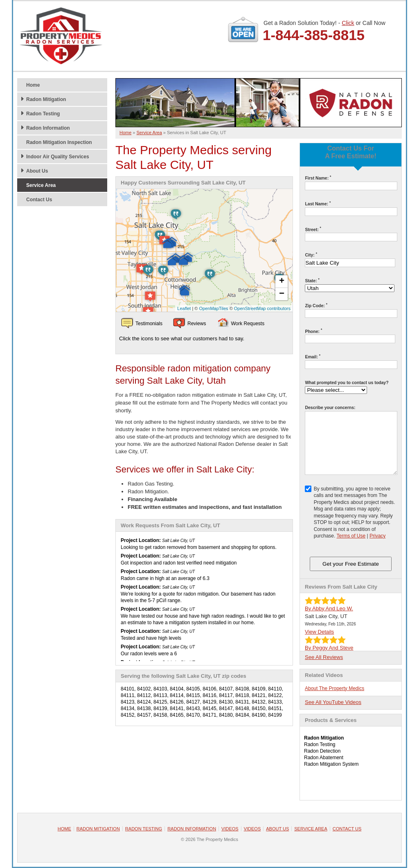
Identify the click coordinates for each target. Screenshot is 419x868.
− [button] (282, 294)
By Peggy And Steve (329, 648)
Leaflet (184, 308)
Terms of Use (351, 536)
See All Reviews (324, 657)
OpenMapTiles (213, 308)
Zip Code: (316, 305)
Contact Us (39, 200)
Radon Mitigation (46, 99)
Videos (230, 829)
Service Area (41, 185)
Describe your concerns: (330, 407)
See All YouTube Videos (333, 702)
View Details (319, 632)
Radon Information (48, 128)
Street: (313, 229)
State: (312, 280)
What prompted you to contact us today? (347, 382)
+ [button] (282, 281)
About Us (37, 171)
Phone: (313, 331)
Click (348, 23)
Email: (313, 356)
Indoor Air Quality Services (58, 157)
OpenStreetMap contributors (262, 308)
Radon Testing (43, 114)
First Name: (318, 178)
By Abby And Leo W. (329, 608)
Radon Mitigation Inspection (59, 142)
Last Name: (318, 204)
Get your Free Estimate (351, 564)
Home (33, 85)
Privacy (377, 536)
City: (311, 255)
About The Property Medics (335, 688)
